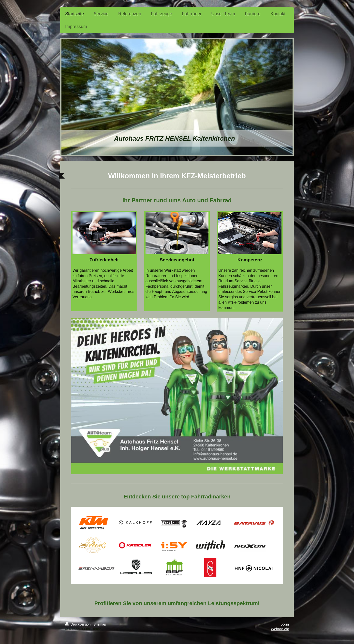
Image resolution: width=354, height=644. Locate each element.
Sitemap (100, 624)
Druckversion (78, 624)
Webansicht (280, 629)
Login (285, 624)
